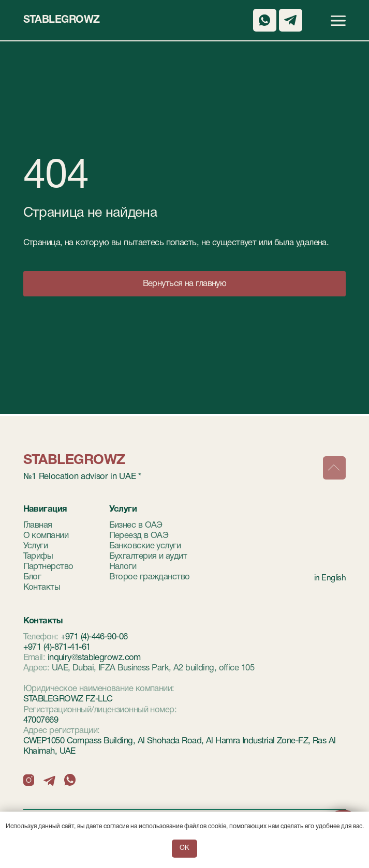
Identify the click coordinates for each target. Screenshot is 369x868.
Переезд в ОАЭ (139, 536)
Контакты (42, 587)
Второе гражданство (150, 577)
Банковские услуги (145, 546)
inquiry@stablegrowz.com (94, 658)
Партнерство (48, 567)
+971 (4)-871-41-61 (57, 647)
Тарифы (38, 556)
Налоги (123, 567)
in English (330, 578)
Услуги (36, 546)
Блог (32, 577)
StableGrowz (62, 20)
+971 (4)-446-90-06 (94, 637)
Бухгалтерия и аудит (148, 556)
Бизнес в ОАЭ (136, 525)
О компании (46, 536)
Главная (38, 525)
